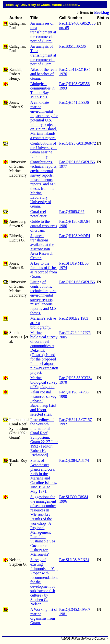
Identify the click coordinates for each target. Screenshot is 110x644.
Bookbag (101, 12)
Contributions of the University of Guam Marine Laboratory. (44, 150)
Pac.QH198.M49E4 (75, 236)
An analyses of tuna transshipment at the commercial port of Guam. (43, 32)
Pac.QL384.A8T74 (74, 460)
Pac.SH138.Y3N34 (74, 560)
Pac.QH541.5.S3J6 (74, 102)
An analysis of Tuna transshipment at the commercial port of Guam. (43, 55)
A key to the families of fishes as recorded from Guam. (44, 270)
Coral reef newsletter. (39, 214)
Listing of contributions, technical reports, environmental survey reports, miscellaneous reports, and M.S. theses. (44, 297)
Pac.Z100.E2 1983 (74, 318)
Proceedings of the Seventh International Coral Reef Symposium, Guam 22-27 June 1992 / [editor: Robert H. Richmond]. (44, 437)
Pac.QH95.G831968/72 (78, 143)
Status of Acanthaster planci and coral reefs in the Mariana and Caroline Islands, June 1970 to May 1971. (44, 476)
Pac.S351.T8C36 (73, 46)
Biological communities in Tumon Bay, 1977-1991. (43, 90)
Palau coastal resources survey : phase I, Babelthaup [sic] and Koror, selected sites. (43, 403)
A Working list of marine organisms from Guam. (44, 616)
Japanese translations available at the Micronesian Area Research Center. (42, 247)
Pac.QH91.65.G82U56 (77, 282)
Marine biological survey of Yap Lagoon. (44, 382)
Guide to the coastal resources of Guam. (44, 226)
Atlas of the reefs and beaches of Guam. (44, 74)
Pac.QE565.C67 (72, 212)
